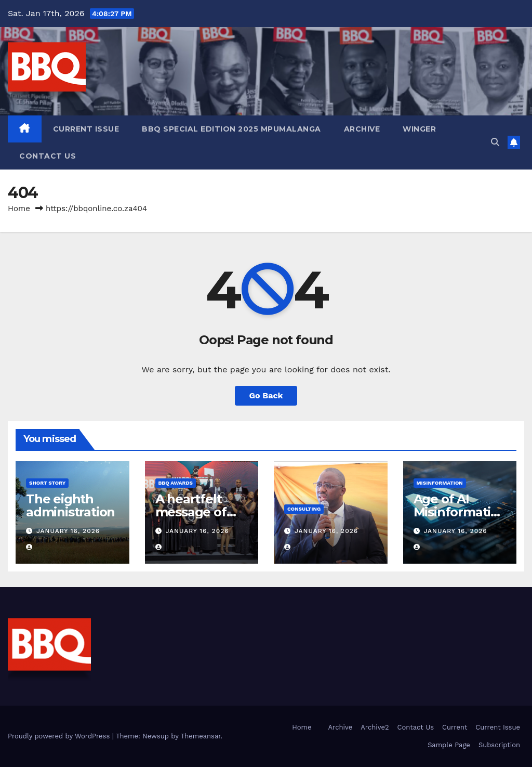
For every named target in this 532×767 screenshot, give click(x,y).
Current (455, 727)
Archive (362, 129)
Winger (419, 129)
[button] (495, 142)
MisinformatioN (440, 483)
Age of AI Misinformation (456, 512)
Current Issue (86, 129)
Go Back (266, 395)
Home (19, 209)
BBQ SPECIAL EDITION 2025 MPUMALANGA (231, 129)
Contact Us (48, 156)
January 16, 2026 (68, 531)
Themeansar (201, 736)
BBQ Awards (176, 483)
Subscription (499, 745)
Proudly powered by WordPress (60, 736)
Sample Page (449, 745)
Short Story (47, 483)
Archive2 (375, 727)
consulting (304, 509)
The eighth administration (70, 505)
